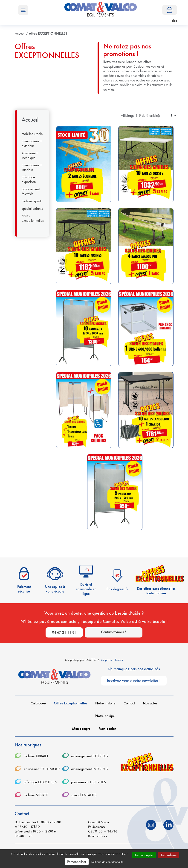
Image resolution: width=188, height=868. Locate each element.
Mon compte (81, 729)
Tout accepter (144, 855)
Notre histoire (105, 703)
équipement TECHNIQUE (30, 156)
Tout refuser (169, 855)
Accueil (30, 120)
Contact (129, 703)
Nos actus (150, 703)
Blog (174, 21)
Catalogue (38, 703)
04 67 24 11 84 (64, 632)
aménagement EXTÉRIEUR (32, 144)
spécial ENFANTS (32, 209)
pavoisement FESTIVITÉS (31, 192)
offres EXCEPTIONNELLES (33, 218)
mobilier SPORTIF (32, 201)
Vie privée (107, 660)
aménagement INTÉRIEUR (32, 168)
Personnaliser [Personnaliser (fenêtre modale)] (77, 862)
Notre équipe (105, 716)
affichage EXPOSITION (29, 180)
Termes (119, 660)
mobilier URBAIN (32, 134)
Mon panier (107, 729)
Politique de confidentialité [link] (107, 862)
